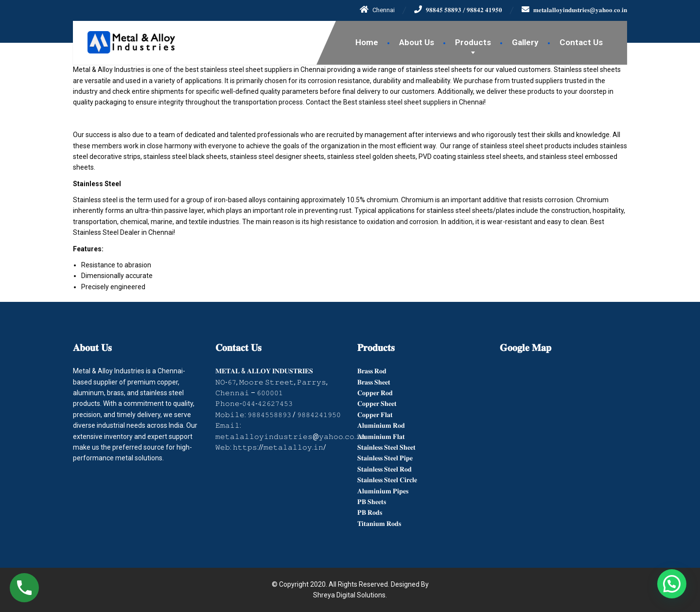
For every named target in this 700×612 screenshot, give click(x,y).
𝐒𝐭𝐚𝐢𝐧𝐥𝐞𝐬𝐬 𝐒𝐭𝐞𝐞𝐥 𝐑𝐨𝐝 (385, 469)
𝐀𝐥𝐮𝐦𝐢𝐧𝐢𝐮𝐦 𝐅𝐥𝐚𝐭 (381, 437)
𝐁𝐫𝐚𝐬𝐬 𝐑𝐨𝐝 (372, 371)
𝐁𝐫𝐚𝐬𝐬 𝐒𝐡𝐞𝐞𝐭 (374, 382)
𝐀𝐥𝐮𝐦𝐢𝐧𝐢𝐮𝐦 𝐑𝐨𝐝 (381, 425)
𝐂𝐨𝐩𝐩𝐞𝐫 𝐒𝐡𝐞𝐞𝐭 (377, 403)
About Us (417, 42)
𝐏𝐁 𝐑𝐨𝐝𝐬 (370, 512)
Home (367, 42)
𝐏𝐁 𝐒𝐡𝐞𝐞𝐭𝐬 (372, 502)
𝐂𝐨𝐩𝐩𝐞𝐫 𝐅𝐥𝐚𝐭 (375, 415)
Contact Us (581, 42)
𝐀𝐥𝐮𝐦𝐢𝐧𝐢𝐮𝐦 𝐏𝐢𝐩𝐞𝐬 (383, 491)
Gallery (525, 42)
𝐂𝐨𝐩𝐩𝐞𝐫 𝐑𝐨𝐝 (375, 393)
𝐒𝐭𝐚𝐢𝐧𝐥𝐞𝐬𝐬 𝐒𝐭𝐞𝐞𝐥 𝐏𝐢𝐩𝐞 (385, 458)
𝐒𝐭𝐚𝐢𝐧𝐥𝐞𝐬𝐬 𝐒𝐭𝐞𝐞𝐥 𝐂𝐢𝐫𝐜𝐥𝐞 (387, 480)
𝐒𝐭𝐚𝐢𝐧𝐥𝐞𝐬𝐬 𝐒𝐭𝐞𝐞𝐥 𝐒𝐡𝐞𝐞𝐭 (386, 447)
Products (473, 42)
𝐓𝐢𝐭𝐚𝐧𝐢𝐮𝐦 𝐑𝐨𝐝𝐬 (379, 524)
